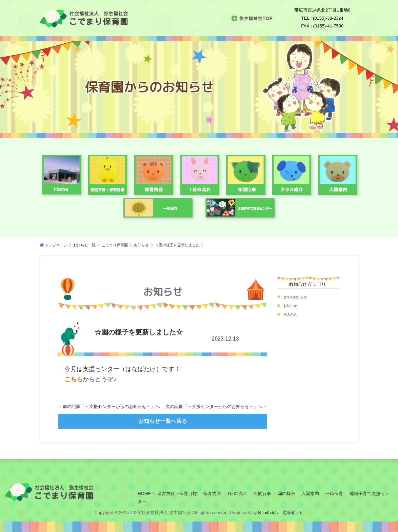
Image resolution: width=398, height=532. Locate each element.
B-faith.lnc (267, 513)
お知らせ (141, 245)
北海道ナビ (293, 513)
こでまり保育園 (115, 245)
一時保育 (334, 494)
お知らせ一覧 (84, 245)
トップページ (56, 245)
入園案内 (310, 494)
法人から (293, 314)
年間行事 (262, 494)
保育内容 (212, 494)
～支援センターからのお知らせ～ (118, 406)
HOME (144, 494)
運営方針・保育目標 (177, 494)
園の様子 (286, 494)
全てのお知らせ (300, 296)
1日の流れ (237, 494)
